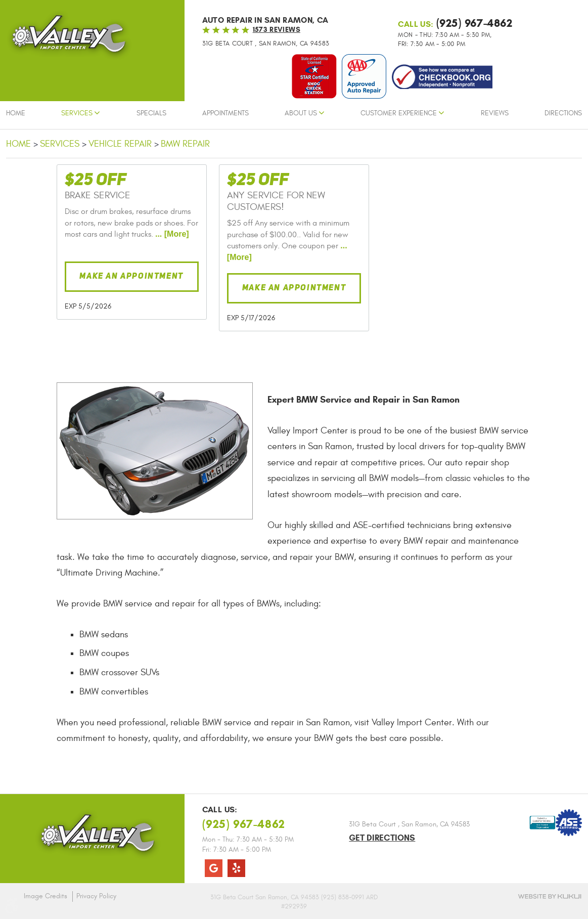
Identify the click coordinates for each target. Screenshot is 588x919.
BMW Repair (185, 144)
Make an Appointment (131, 277)
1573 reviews (277, 30)
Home (16, 113)
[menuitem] (16, 116)
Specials (151, 113)
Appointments (225, 113)
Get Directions (382, 838)
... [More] (171, 234)
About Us (301, 113)
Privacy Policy (96, 896)
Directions (563, 113)
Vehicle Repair (120, 144)
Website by (550, 896)
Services (77, 113)
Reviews (495, 113)
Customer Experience (399, 113)
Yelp (236, 868)
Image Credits (46, 896)
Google (214, 868)
